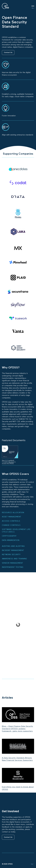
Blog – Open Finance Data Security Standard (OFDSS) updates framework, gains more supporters (17, 729)
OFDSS (10, 864)
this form (11, 462)
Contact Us (8, 52)
